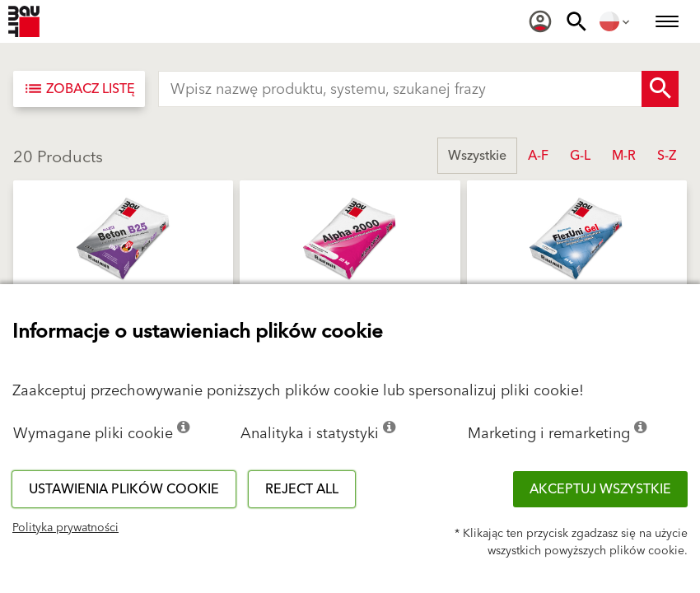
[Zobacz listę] (79, 89)
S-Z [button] (667, 156)
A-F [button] (538, 156)
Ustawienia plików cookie (124, 489)
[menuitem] (540, 21)
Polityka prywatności (65, 528)
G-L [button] (580, 156)
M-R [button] (624, 156)
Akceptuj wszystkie (600, 489)
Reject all (302, 489)
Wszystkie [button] (477, 156)
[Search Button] (660, 89)
